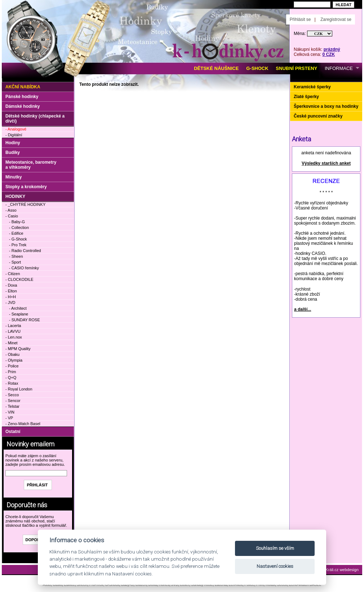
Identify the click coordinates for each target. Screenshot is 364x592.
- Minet (12, 343)
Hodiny (13, 143)
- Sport (15, 262)
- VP (9, 418)
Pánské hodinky (22, 97)
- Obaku (12, 354)
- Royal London (19, 389)
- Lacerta (13, 326)
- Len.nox (14, 337)
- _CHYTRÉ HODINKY (25, 204)
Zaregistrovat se (336, 19)
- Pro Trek (18, 245)
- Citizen (13, 274)
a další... (303, 309)
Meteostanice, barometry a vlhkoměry (31, 165)
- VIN (10, 412)
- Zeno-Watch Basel (23, 424)
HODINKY (15, 196)
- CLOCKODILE (19, 279)
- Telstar (12, 406)
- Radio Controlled (25, 251)
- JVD (10, 302)
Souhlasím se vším (275, 548)
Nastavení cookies (275, 566)
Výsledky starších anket (326, 163)
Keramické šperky (312, 87)
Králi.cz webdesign (342, 570)
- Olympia (14, 360)
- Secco (12, 395)
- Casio (12, 216)
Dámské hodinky (23, 106)
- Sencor (13, 401)
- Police (12, 366)
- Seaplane (19, 314)
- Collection (19, 227)
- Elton (11, 291)
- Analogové (16, 129)
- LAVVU (13, 331)
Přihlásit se (300, 19)
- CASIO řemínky (24, 268)
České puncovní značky (318, 116)
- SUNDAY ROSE (25, 320)
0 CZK (329, 54)
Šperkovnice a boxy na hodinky (326, 106)
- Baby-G (17, 222)
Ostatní (13, 432)
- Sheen (16, 256)
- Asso (11, 210)
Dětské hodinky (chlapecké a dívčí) (35, 119)
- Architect (18, 308)
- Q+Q (11, 377)
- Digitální (14, 135)
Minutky (14, 177)
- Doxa (11, 285)
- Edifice (16, 233)
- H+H (11, 297)
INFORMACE (339, 68)
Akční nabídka (23, 87)
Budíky (13, 153)
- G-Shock (18, 239)
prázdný (332, 49)
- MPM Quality (18, 349)
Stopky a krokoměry (26, 187)
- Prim (11, 372)
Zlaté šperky (306, 97)
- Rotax (12, 383)
